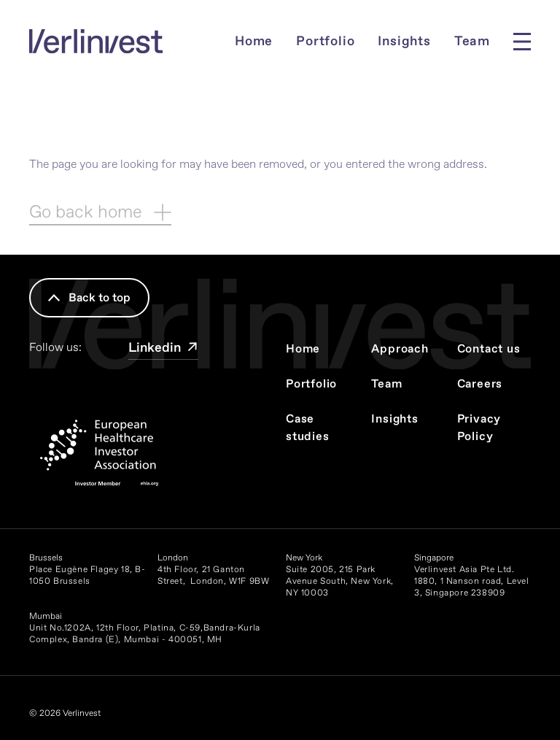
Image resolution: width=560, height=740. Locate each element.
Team (472, 42)
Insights (404, 42)
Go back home (100, 212)
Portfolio (325, 42)
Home (254, 42)
